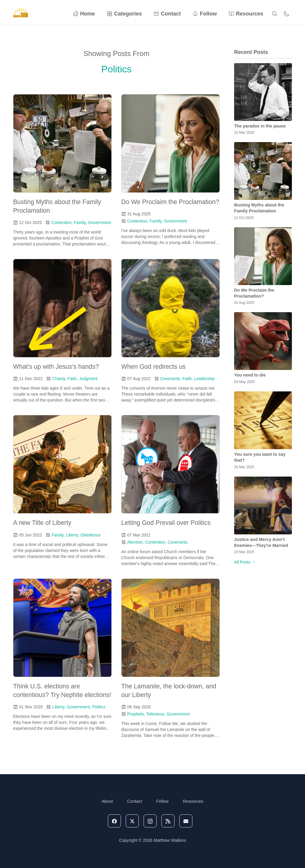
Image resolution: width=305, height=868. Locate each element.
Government (100, 223)
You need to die (250, 375)
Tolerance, (156, 714)
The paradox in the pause (260, 126)
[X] (132, 821)
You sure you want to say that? (260, 457)
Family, (80, 223)
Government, (79, 707)
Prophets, (136, 714)
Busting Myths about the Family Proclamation (259, 208)
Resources (246, 14)
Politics (99, 707)
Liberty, (73, 535)
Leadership (204, 379)
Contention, (62, 223)
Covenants (178, 542)
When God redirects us (153, 367)
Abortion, (136, 542)
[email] (186, 821)
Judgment (88, 379)
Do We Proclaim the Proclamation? (170, 202)
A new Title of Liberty (42, 523)
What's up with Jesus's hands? (56, 367)
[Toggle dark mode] (287, 14)
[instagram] (150, 821)
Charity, (59, 379)
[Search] (275, 14)
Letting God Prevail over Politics (166, 523)
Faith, (73, 379)
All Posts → (245, 562)
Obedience (91, 535)
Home (84, 14)
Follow (205, 14)
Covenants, (171, 379)
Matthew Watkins (170, 840)
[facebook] (114, 821)
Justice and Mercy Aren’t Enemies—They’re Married (261, 542)
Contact (167, 14)
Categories (124, 14)
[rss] (168, 821)
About (107, 801)
